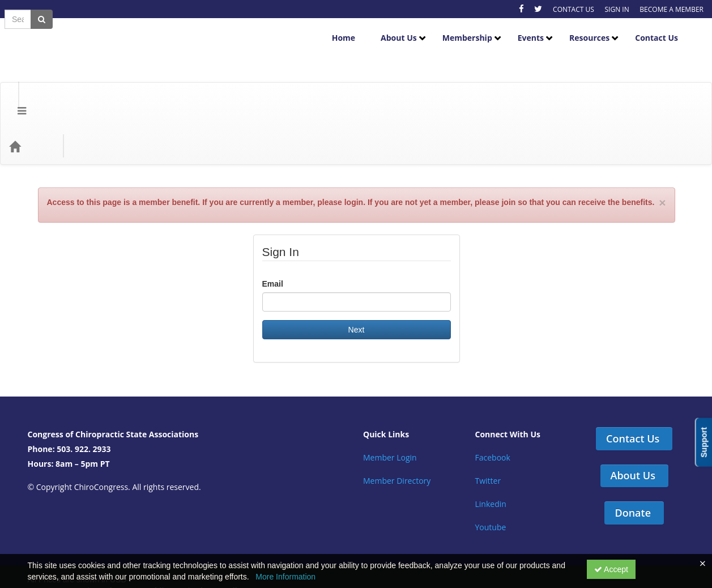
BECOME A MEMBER (672, 9)
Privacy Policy (219, 529)
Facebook (493, 395)
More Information (285, 577)
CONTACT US (574, 9)
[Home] (32, 84)
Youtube (491, 465)
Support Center (57, 529)
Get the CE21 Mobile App (139, 529)
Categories (80, 84)
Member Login (390, 395)
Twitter (488, 418)
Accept (611, 569)
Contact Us (665, 29)
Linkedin (491, 442)
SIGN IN (617, 9)
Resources (598, 29)
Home (352, 29)
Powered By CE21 (63, 540)
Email (273, 221)
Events (539, 29)
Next (357, 267)
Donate (633, 450)
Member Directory (397, 418)
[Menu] (13, 84)
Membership (476, 29)
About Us (407, 29)
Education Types (149, 84)
